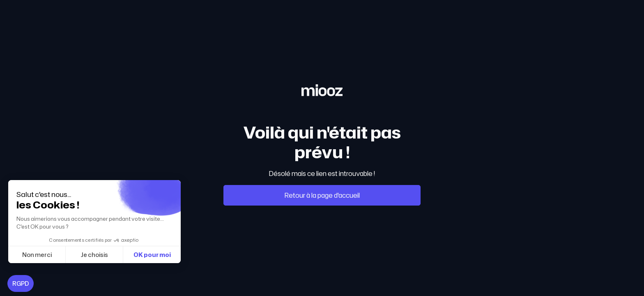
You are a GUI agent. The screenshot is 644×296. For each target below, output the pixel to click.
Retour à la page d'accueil (322, 195)
